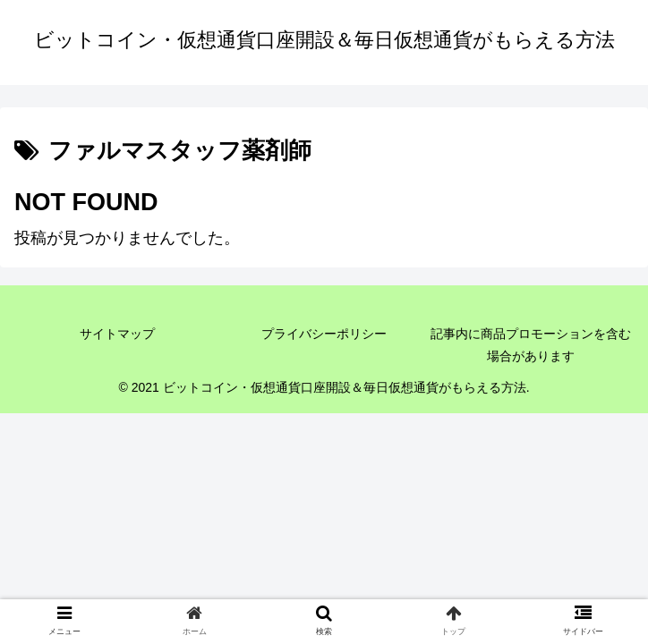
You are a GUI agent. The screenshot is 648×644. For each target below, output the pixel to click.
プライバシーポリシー (324, 334)
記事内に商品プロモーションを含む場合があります (531, 345)
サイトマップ (117, 334)
